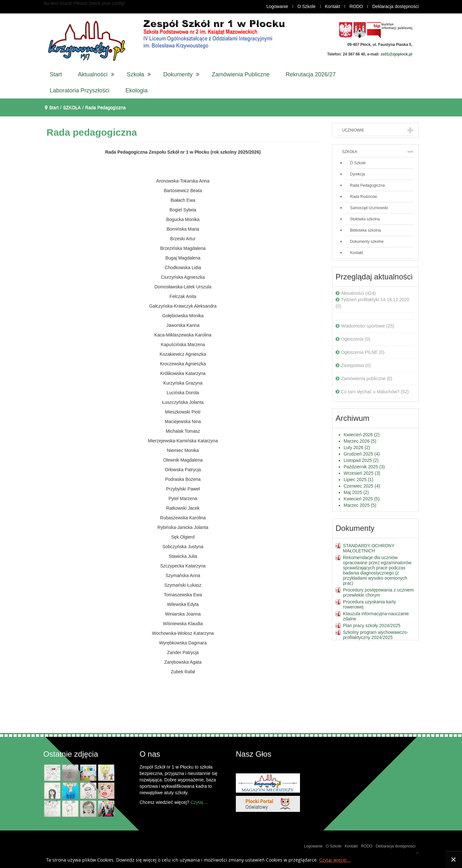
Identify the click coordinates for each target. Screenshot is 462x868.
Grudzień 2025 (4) (362, 454)
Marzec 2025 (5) (360, 505)
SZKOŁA (350, 152)
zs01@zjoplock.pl (396, 54)
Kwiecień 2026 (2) (362, 435)
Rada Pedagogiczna (367, 185)
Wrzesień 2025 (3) (362, 473)
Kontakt (333, 6)
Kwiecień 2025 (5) (362, 499)
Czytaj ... (199, 802)
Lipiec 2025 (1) (359, 480)
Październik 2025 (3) (364, 467)
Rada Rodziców (364, 197)
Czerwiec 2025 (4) (362, 486)
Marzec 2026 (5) (360, 441)
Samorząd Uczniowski (369, 208)
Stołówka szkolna (365, 219)
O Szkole (307, 6)
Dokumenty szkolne (367, 242)
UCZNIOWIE (353, 130)
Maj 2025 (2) (356, 492)
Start (54, 107)
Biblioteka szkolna (365, 230)
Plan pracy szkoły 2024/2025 (372, 625)
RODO (356, 6)
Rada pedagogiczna (92, 132)
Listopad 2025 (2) (361, 460)
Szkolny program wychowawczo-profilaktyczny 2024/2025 (376, 635)
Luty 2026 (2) (357, 447)
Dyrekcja (358, 174)
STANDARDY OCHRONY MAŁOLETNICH (369, 548)
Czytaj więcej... (335, 860)
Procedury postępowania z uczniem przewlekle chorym (378, 592)
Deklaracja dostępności (395, 6)
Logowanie (277, 6)
